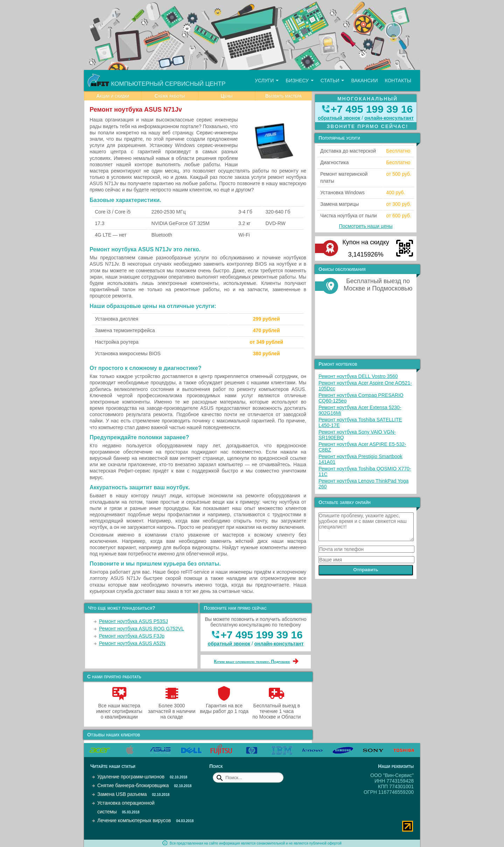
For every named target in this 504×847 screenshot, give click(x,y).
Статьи (332, 80)
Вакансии (364, 80)
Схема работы (170, 96)
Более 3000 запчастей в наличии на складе (172, 708)
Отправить (366, 570)
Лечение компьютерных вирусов (134, 820)
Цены (226, 96)
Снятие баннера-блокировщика (133, 785)
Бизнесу (300, 80)
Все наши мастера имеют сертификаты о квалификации (119, 708)
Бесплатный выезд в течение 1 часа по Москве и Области (276, 708)
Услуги (267, 80)
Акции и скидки (113, 96)
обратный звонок (229, 644)
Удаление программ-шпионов (131, 777)
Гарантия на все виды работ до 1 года (224, 706)
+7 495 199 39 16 (261, 635)
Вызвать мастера (284, 96)
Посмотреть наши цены (366, 226)
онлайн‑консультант (279, 644)
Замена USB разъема (122, 794)
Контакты (398, 80)
